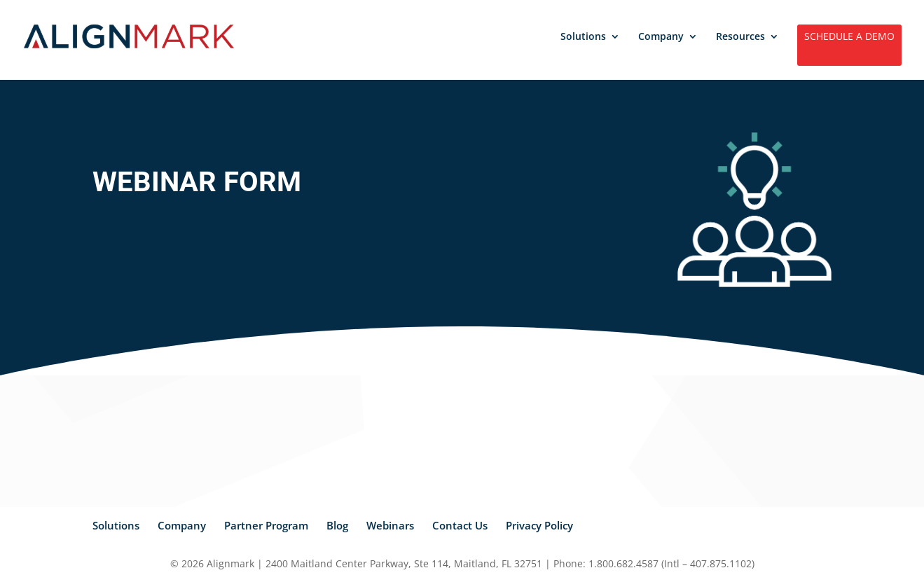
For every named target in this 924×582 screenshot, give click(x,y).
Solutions (583, 37)
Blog (337, 525)
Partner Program (266, 525)
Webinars (390, 525)
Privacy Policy (539, 525)
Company (661, 37)
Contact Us (460, 525)
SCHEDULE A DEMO (849, 37)
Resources (740, 37)
